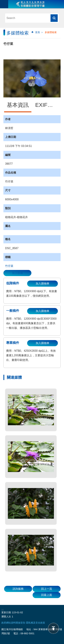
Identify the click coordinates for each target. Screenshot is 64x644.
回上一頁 (47, 589)
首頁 (38, 32)
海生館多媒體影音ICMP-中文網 (30, 4)
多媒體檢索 (51, 32)
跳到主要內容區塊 (2, 2)
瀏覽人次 (6, 617)
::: (5, 29)
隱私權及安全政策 (35, 623)
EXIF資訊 (47, 105)
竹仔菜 (9, 266)
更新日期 (6, 612)
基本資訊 (18, 105)
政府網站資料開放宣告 (13, 623)
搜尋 (54, 18)
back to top (53, 628)
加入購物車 (42, 284)
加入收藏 (17, 273)
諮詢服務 (18, 589)
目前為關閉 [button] (4, 4)
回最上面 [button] (47, 595)
